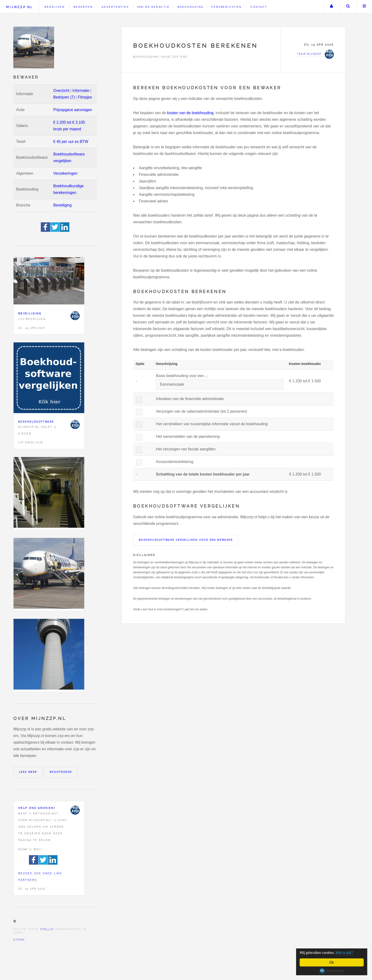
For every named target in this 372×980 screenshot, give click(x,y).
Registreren (61, 772)
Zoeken (348, 7)
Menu (364, 7)
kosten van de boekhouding (190, 113)
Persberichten (226, 7)
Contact (259, 7)
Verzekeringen (65, 173)
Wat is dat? (346, 953)
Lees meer (28, 772)
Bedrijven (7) (64, 97)
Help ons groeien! (37, 808)
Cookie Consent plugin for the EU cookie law (332, 971)
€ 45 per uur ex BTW (71, 142)
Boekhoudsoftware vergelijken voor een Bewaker (186, 540)
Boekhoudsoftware (36, 422)
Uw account (331, 7)
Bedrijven (55, 7)
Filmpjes (85, 97)
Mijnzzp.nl (20, 7)
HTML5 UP (47, 929)
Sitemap (19, 940)
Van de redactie (153, 7)
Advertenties (115, 7)
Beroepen (83, 7)
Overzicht (61, 91)
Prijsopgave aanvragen (73, 110)
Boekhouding (191, 7)
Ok (332, 962)
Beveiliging (63, 205)
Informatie (81, 91)
